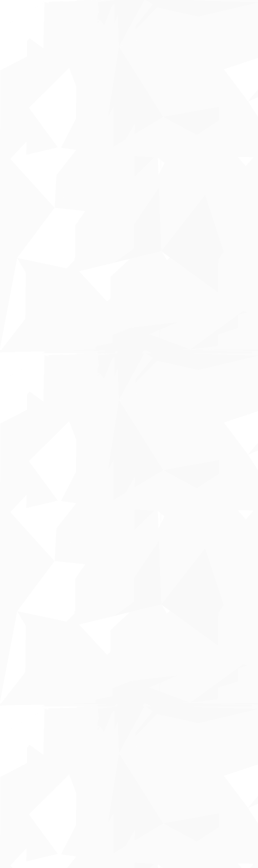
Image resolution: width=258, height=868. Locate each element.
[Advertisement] (100, 106)
